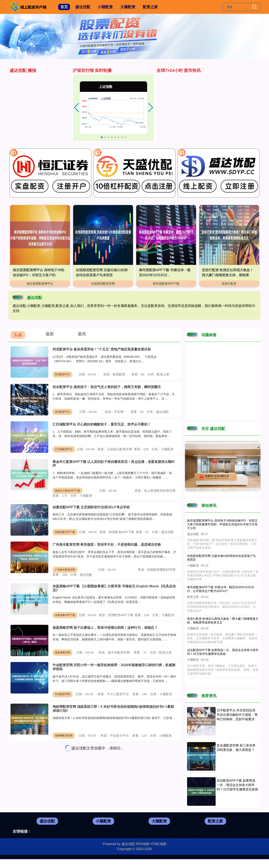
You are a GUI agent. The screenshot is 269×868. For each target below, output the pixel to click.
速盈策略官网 (62, 653)
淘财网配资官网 (64, 736)
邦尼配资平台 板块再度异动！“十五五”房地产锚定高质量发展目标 (102, 349)
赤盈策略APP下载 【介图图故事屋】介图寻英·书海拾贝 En (58, 137)
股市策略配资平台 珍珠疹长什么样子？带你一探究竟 (53, 124)
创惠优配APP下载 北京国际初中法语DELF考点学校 (91, 507)
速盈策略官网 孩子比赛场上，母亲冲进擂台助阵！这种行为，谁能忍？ (105, 628)
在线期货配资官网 (103, 284)
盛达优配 (83, 7)
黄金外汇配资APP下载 (67, 491)
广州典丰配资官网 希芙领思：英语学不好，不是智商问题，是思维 (63, 92)
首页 (64, 7)
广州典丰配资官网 (65, 570)
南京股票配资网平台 (40, 284)
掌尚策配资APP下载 (166, 284)
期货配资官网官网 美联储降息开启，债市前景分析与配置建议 (60, 85)
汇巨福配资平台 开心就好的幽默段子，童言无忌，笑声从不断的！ (102, 424)
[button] (77, 108)
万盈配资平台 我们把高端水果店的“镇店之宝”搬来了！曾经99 (59, 118)
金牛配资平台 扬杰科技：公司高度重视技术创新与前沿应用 (58, 131)
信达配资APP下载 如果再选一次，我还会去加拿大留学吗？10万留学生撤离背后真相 (237, 785)
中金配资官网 (62, 694)
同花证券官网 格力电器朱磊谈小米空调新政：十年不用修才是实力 (63, 105)
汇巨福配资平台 (64, 449)
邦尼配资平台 (62, 374)
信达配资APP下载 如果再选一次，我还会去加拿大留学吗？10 (60, 98)
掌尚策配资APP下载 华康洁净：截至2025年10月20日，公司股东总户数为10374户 (220, 589)
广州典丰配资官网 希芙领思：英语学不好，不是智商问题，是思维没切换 (107, 545)
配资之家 (150, 7)
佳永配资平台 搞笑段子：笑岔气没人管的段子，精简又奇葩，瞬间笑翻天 (107, 387)
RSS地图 (143, 844)
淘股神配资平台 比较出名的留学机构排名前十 (48, 111)
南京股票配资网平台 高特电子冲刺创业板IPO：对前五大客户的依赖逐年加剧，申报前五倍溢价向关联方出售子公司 (222, 524)
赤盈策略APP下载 (65, 615)
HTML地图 (158, 844)
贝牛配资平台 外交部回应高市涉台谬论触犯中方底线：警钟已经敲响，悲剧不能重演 (237, 715)
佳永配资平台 (62, 412)
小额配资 (105, 7)
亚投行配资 (229, 284)
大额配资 (128, 7)
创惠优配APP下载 (65, 532)
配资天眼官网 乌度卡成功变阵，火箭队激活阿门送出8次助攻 (59, 79)
